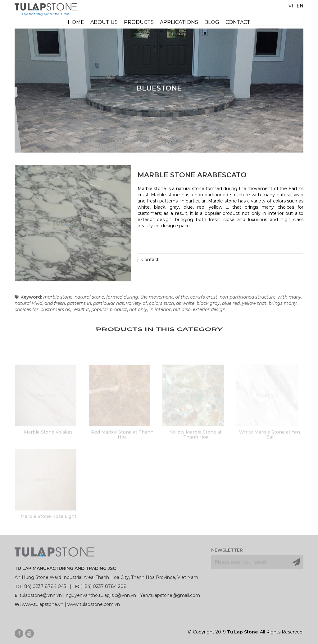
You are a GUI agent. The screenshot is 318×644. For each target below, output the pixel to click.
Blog (212, 22)
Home (76, 22)
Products (139, 22)
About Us (104, 22)
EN (300, 6)
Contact (238, 22)
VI (291, 6)
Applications (179, 22)
